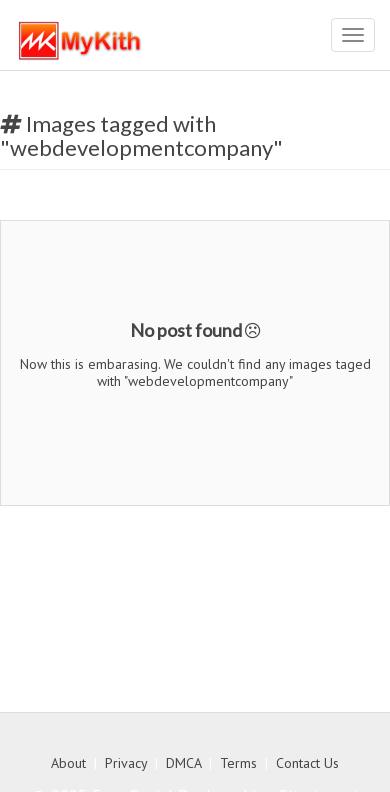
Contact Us (307, 763)
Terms (238, 763)
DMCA (183, 763)
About (68, 763)
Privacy (126, 763)
